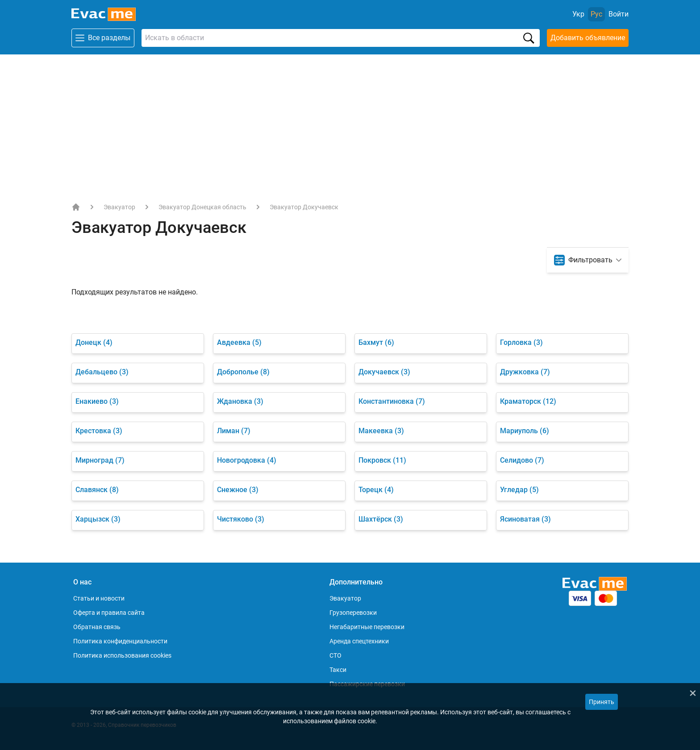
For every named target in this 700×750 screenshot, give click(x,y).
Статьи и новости (99, 598)
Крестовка (99, 431)
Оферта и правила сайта (109, 613)
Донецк (94, 342)
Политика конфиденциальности (120, 641)
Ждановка (240, 401)
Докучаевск (384, 372)
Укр (578, 14)
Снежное (238, 490)
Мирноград (100, 460)
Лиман (234, 431)
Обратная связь (97, 627)
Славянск (97, 490)
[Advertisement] (350, 121)
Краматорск (528, 401)
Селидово (522, 460)
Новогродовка (247, 460)
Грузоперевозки (353, 613)
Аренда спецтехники (359, 641)
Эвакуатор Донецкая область (202, 207)
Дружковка (525, 372)
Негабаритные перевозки (367, 627)
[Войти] (619, 14)
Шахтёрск (381, 519)
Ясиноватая (525, 519)
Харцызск (98, 519)
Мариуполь (525, 431)
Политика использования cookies (122, 655)
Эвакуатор (119, 207)
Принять (602, 702)
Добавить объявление (588, 38)
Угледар (519, 490)
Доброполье (243, 372)
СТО (335, 655)
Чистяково (241, 519)
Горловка (521, 342)
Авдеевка (239, 342)
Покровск (382, 460)
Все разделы (103, 38)
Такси (338, 670)
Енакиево (97, 401)
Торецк (376, 490)
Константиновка (392, 401)
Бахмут (376, 342)
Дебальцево (102, 372)
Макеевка (381, 431)
